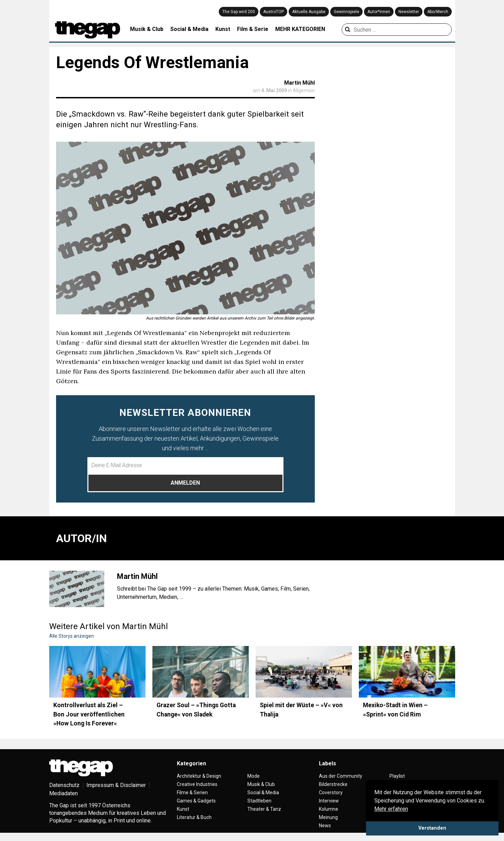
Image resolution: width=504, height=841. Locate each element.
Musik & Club (147, 29)
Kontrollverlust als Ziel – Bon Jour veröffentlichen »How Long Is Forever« (89, 714)
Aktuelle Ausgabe (309, 12)
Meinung (328, 817)
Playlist (397, 776)
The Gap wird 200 (239, 12)
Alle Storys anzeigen (72, 636)
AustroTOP (274, 12)
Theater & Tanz (264, 809)
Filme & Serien (192, 793)
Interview (329, 801)
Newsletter (409, 12)
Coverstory (331, 793)
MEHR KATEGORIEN (300, 29)
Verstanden (432, 828)
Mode (254, 776)
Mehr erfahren (391, 809)
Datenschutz (64, 785)
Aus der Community (341, 776)
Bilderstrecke (333, 784)
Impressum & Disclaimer (116, 785)
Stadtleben (259, 801)
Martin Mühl (299, 83)
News (325, 826)
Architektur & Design (199, 776)
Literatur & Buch (194, 817)
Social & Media (189, 29)
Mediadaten (63, 793)
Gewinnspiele (346, 12)
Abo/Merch (438, 12)
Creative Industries (197, 784)
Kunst (223, 29)
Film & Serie (253, 29)
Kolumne (329, 809)
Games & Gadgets (196, 801)
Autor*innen (379, 12)
